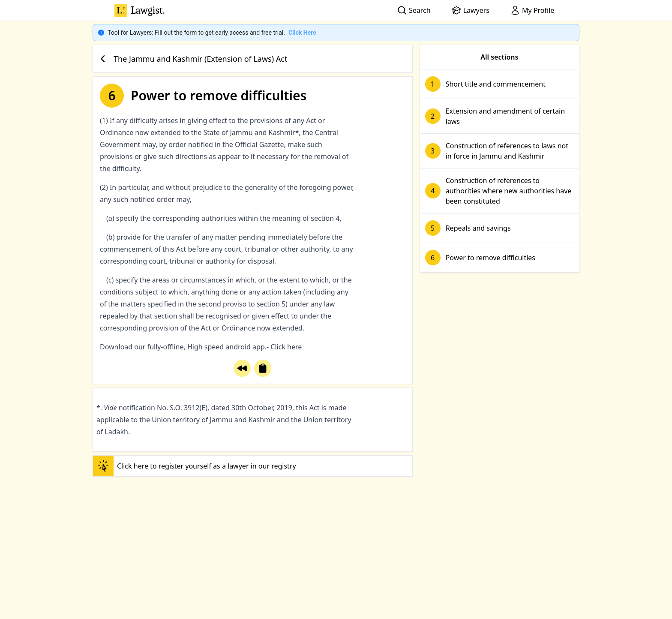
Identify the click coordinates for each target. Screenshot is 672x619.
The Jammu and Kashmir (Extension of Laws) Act (192, 59)
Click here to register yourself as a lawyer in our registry (195, 466)
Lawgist (140, 10)
